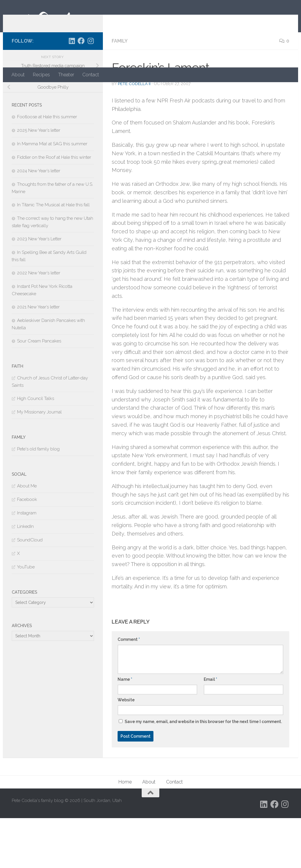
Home (125, 832)
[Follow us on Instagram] (91, 91)
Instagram (27, 563)
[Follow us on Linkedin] (72, 91)
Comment (129, 689)
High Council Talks (36, 448)
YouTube (26, 617)
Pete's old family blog (38, 499)
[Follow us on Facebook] (81, 91)
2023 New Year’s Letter (39, 289)
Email (210, 729)
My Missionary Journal (39, 462)
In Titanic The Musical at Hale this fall (53, 255)
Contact (91, 75)
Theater (66, 75)
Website (126, 750)
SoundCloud (30, 590)
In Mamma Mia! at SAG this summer (52, 194)
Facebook (27, 549)
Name (125, 729)
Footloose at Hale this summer (47, 167)
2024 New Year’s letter (39, 221)
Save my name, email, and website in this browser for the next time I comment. (203, 771)
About (18, 75)
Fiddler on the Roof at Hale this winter (54, 207)
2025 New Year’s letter (39, 180)
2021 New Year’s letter (38, 357)
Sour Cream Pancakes (39, 391)
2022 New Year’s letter (39, 323)
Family (120, 91)
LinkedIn (25, 576)
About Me (27, 536)
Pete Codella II (134, 134)
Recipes (41, 75)
